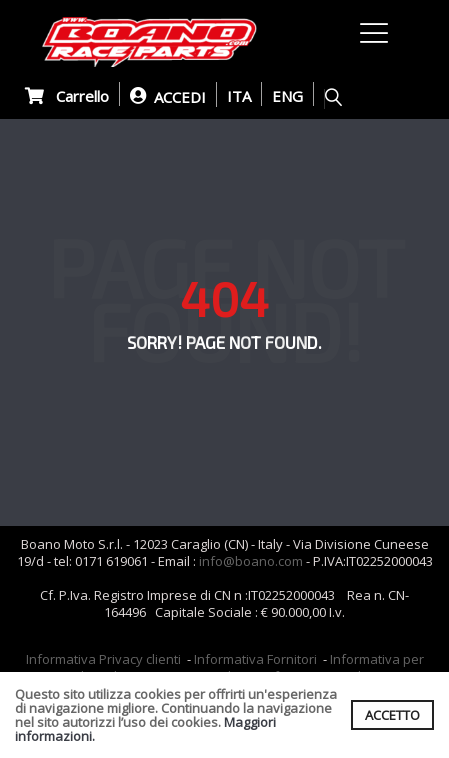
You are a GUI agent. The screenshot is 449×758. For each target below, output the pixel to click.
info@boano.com (251, 561)
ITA (239, 96)
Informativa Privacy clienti (103, 659)
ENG (287, 96)
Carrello (67, 96)
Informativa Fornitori (255, 659)
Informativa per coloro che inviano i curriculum (245, 667)
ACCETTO (392, 715)
